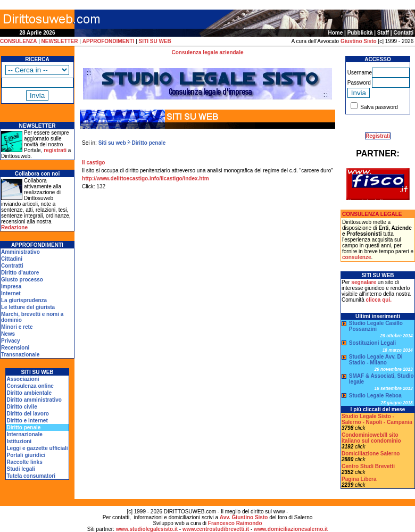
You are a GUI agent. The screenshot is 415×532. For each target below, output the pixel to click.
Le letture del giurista (28, 307)
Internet (11, 293)
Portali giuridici (26, 455)
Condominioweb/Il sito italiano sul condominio (371, 438)
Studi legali (20, 469)
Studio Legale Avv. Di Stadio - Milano (376, 360)
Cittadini (12, 259)
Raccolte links (24, 462)
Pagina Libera (359, 479)
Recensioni (15, 348)
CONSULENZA (18, 41)
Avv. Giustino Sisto (244, 517)
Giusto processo (22, 280)
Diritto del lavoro (27, 414)
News (8, 334)
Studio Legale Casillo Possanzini (376, 326)
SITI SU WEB (155, 41)
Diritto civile (22, 407)
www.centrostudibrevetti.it (216, 529)
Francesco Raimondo (235, 523)
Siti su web (112, 143)
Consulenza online (30, 386)
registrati (55, 150)
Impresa (11, 286)
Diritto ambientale (29, 393)
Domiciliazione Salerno (371, 454)
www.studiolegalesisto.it (147, 529)
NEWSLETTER (60, 41)
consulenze (356, 257)
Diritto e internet (27, 421)
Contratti (12, 266)
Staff (383, 33)
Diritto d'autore (20, 273)
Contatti (403, 33)
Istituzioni (19, 441)
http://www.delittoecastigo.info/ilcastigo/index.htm (146, 178)
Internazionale (24, 434)
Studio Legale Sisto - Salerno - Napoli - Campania (377, 419)
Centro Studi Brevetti (368, 466)
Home (336, 33)
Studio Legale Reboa (375, 396)
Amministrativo (20, 252)
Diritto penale (148, 143)
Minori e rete (17, 327)
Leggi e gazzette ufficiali (37, 448)
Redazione (14, 227)
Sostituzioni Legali (372, 343)
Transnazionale (20, 355)
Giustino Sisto (359, 41)
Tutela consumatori (31, 476)
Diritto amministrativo (34, 400)
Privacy (11, 341)
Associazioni (23, 379)
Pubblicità (360, 33)
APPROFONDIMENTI (109, 41)
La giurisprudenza (24, 300)
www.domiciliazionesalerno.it (291, 529)
